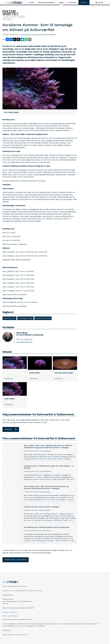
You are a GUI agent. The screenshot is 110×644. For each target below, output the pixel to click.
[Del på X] (15, 40)
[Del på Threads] (19, 40)
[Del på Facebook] (7, 40)
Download (8, 378)
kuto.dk (43, 181)
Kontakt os (6, 591)
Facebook (13, 612)
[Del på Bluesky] (22, 40)
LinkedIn (5, 612)
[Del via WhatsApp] (26, 40)
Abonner (11, 429)
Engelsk (10, 635)
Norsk (16, 635)
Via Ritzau (39, 591)
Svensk (21, 635)
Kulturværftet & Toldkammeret (31, 34)
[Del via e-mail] (30, 40)
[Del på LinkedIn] (11, 40)
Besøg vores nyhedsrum (16, 560)
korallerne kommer (43, 318)
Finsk (26, 635)
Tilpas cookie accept (10, 616)
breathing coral (9, 318)
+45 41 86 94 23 (26, 339)
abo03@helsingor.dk (24, 342)
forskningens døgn (25, 318)
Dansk (5, 635)
